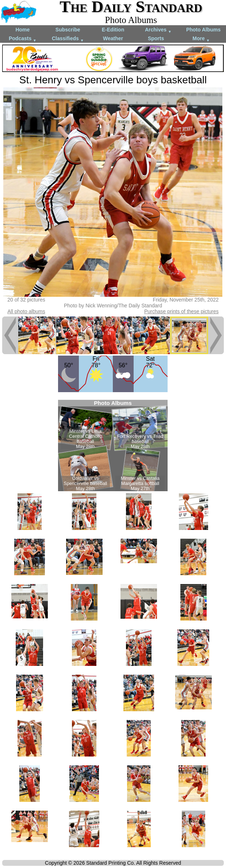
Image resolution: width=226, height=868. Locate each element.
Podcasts (23, 39)
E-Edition (113, 30)
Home (22, 30)
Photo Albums (203, 30)
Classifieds (68, 39)
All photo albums (26, 311)
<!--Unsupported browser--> (113, 446)
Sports (156, 38)
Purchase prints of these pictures (181, 311)
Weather (113, 38)
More (201, 39)
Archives (158, 30)
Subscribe (68, 30)
